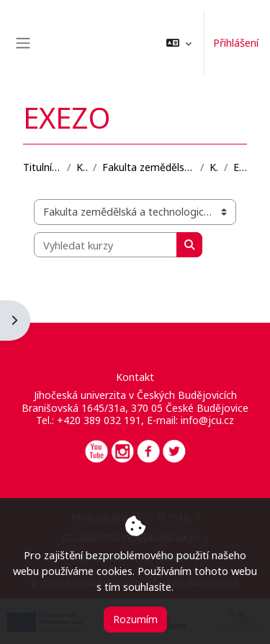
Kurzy (82, 167)
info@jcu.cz (207, 420)
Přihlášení (236, 42)
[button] (179, 43)
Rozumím (135, 619)
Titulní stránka (42, 167)
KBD (213, 167)
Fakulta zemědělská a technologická (148, 167)
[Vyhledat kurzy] (105, 245)
